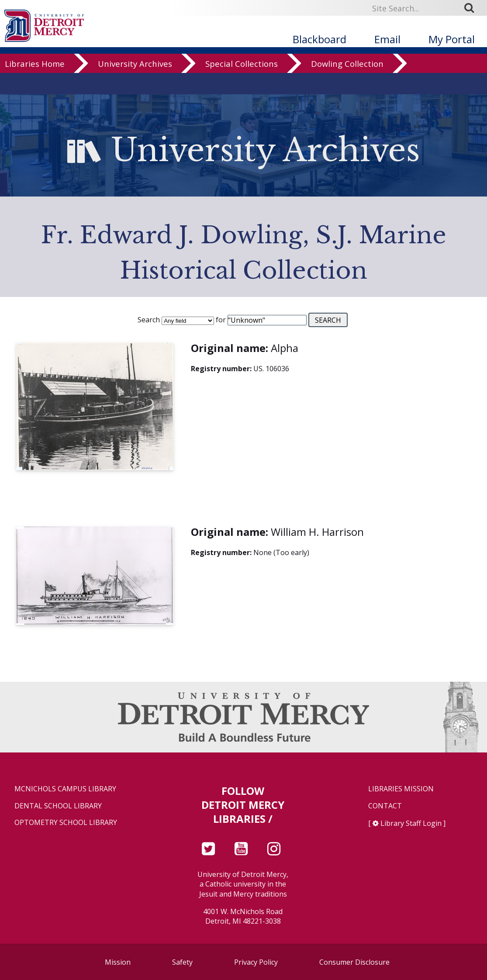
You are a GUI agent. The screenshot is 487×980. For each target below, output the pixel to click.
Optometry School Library (66, 823)
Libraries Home (35, 85)
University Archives (135, 85)
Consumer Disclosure (354, 962)
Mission (118, 962)
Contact (385, 806)
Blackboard (319, 39)
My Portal (452, 39)
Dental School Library (58, 806)
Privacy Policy (256, 962)
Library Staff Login (411, 823)
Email (387, 39)
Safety (182, 962)
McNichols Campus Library (65, 789)
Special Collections (242, 85)
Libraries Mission (401, 789)
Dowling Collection (347, 85)
